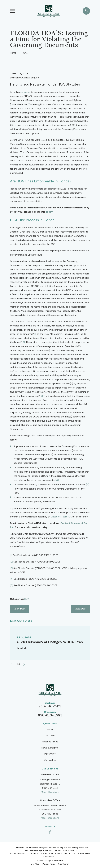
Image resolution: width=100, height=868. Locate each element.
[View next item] (24, 664)
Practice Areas (50, 742)
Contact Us (50, 760)
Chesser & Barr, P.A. (61, 517)
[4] (57, 480)
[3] (41, 396)
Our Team (50, 735)
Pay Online (50, 754)
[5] (88, 485)
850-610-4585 (50, 715)
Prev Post (19, 609)
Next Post (81, 609)
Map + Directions (50, 792)
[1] (35, 334)
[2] (23, 342)
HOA (27, 599)
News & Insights (50, 748)
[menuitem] (35, 864)
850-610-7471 (50, 706)
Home (50, 729)
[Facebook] (50, 832)
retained (26, 92)
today (49, 212)
